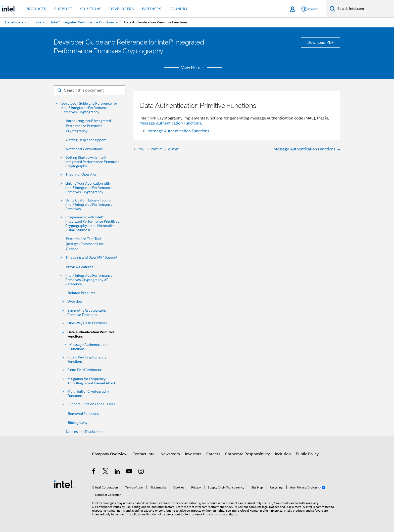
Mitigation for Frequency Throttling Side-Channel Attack (92, 381)
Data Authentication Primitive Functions (91, 334)
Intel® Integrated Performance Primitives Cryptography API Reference (89, 280)
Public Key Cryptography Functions (87, 359)
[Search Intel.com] (365, 9)
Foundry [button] (179, 9)
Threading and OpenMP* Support (91, 257)
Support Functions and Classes (91, 404)
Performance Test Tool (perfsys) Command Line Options (85, 244)
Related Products (82, 293)
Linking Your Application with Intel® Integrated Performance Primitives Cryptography (89, 188)
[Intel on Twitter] (106, 472)
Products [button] (36, 9)
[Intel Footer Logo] (64, 484)
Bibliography (78, 423)
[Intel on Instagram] (141, 472)
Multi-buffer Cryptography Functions (88, 394)
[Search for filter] (90, 90)
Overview (75, 301)
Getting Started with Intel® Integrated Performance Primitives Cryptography (92, 162)
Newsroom (170, 454)
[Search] (333, 9)
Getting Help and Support (86, 140)
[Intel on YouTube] (130, 472)
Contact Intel (144, 454)
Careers (213, 454)
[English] (309, 9)
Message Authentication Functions (88, 347)
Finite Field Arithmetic (85, 370)
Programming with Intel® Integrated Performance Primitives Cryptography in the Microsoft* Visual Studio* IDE (92, 224)
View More (193, 68)
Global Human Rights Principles (261, 510)
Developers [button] (122, 9)
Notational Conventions (84, 149)
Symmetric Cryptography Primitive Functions (87, 313)
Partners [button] (152, 9)
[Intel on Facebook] (94, 472)
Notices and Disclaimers (85, 432)
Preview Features (80, 267)
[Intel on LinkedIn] (117, 472)
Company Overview (110, 454)
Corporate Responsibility (248, 454)
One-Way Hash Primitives (87, 323)
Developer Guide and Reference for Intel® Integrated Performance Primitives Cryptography (89, 108)
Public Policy (307, 454)
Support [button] (63, 9)
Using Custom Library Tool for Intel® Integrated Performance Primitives (89, 205)
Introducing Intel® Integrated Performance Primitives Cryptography (88, 126)
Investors (193, 454)
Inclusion (283, 454)
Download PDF (321, 43)
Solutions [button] (91, 9)
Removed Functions (83, 414)
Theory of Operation (81, 174)
